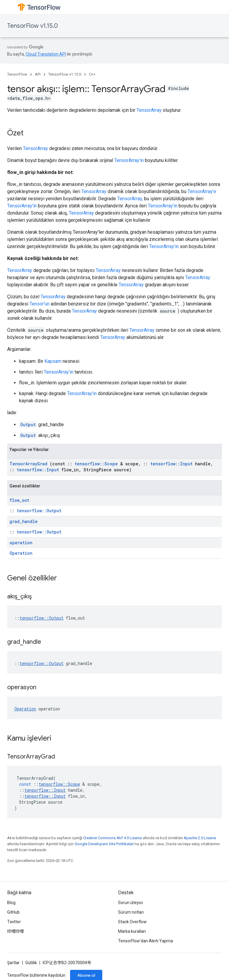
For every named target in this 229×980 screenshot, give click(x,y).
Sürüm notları (131, 912)
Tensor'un (40, 304)
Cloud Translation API (46, 54)
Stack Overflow (132, 922)
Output (28, 425)
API (38, 74)
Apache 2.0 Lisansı (200, 838)
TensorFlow (17, 74)
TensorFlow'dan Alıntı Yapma (146, 941)
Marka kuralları (132, 931)
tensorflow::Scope (96, 464)
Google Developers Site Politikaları (104, 844)
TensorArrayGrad (28, 464)
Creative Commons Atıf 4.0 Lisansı (113, 838)
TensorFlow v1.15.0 (33, 26)
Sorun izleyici (130, 903)
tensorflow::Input (171, 464)
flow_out (19, 500)
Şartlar (13, 963)
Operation (21, 553)
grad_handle (24, 521)
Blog (11, 903)
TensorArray (149, 110)
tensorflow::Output (39, 511)
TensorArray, (130, 199)
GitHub (13, 912)
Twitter (14, 922)
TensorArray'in (129, 160)
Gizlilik (31, 963)
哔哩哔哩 (16, 931)
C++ (92, 74)
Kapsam (53, 361)
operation (21, 543)
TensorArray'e (202, 191)
